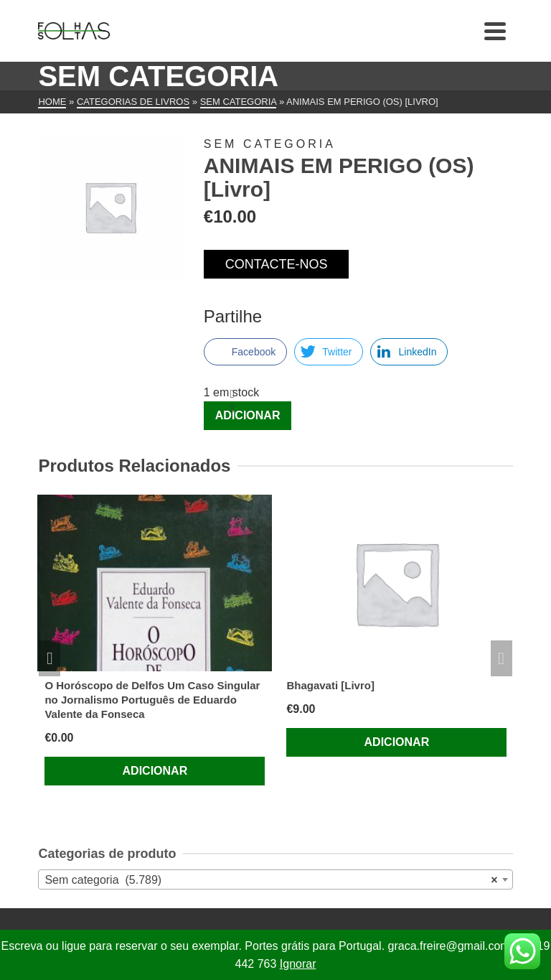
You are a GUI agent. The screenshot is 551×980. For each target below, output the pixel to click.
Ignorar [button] (298, 964)
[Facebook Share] (245, 352)
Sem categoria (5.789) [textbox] (271, 880)
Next (501, 658)
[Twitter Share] (329, 352)
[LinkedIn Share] (409, 352)
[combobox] (275, 879)
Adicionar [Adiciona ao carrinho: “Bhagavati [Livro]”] (397, 742)
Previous (50, 658)
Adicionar (248, 415)
